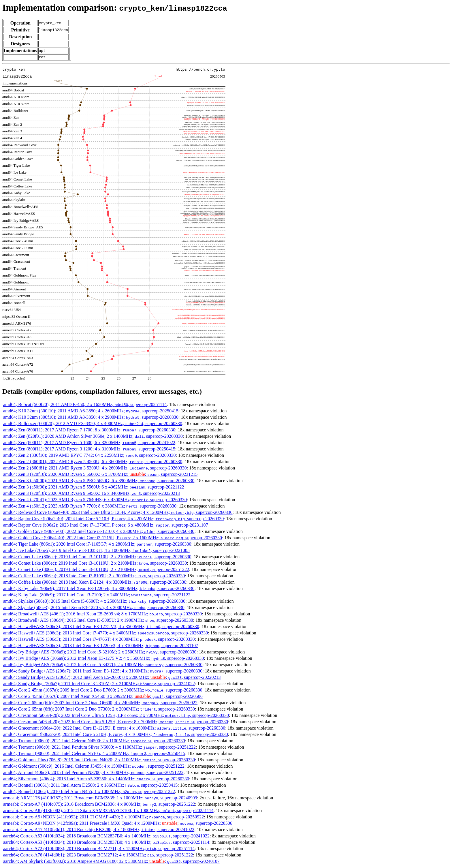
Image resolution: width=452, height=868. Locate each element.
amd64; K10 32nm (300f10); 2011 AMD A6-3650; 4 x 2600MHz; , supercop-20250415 (91, 412)
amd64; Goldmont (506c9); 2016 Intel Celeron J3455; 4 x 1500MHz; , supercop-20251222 (94, 767)
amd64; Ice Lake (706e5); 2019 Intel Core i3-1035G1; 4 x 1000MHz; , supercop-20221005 (96, 551)
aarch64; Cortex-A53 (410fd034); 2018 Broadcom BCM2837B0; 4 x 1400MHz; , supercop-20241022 (106, 837)
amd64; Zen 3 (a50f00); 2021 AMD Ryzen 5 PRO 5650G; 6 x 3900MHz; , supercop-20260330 (99, 481)
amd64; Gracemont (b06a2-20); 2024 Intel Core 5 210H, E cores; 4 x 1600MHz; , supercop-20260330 (116, 735)
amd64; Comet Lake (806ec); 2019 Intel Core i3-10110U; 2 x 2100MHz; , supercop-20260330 (97, 558)
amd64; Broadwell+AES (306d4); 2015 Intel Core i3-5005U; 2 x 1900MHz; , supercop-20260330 (98, 621)
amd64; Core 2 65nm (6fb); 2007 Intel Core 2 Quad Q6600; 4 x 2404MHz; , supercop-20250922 (100, 703)
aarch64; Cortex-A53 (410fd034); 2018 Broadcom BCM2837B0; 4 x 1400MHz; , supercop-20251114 (106, 843)
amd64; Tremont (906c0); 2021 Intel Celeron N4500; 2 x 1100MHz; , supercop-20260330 (94, 742)
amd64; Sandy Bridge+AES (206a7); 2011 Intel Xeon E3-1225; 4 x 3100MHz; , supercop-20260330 (103, 672)
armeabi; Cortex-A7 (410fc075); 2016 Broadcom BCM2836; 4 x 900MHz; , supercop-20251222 (99, 805)
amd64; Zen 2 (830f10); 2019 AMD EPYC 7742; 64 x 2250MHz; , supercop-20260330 (90, 456)
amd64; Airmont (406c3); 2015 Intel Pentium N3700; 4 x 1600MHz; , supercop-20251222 (93, 773)
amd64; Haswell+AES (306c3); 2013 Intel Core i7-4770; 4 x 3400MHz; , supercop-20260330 (106, 634)
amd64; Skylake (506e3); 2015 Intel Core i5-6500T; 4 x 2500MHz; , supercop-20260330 (94, 602)
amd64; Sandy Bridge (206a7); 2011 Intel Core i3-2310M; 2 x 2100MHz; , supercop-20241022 (99, 684)
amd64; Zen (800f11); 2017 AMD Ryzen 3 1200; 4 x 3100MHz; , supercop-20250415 (89, 450)
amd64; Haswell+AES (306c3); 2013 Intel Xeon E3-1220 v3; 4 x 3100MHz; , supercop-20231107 (101, 646)
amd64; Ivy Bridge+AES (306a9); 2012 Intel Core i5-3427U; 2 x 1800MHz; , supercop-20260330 (103, 665)
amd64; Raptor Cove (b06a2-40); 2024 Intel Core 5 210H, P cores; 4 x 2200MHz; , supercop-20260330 (113, 520)
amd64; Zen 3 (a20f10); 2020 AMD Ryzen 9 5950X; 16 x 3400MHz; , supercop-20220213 (92, 494)
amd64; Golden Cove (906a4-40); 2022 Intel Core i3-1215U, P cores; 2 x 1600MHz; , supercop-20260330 (113, 539)
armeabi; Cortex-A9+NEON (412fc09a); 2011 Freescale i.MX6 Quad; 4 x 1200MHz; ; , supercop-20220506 (118, 824)
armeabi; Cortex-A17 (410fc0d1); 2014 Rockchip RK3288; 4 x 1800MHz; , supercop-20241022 (99, 830)
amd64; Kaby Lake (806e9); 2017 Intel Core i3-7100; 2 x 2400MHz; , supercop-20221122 (97, 596)
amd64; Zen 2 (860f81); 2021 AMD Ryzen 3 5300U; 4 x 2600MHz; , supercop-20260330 (95, 469)
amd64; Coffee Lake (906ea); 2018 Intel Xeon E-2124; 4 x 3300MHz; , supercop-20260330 (95, 583)
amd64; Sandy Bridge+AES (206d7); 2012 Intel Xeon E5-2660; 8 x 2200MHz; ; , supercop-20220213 (112, 678)
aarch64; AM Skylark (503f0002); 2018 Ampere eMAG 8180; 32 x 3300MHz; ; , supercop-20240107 (111, 862)
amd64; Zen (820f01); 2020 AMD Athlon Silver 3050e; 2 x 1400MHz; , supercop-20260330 (93, 437)
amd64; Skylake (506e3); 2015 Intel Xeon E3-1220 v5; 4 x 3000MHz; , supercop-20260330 (94, 608)
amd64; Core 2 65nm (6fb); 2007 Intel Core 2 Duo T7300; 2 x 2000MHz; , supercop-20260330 (99, 710)
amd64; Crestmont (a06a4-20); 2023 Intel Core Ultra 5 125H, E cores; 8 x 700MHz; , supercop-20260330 (116, 723)
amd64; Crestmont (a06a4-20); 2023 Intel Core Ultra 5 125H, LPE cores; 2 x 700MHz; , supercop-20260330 (116, 716)
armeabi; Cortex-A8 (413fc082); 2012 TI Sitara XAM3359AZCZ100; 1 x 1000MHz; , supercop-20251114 (108, 811)
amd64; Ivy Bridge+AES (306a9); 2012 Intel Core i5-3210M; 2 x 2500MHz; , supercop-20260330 (100, 653)
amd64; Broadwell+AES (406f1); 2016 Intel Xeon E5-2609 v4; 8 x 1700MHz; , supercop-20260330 (102, 615)
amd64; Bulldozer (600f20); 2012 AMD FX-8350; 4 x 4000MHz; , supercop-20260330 (93, 424)
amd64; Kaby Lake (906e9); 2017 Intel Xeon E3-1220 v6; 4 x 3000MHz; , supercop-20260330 (99, 589)
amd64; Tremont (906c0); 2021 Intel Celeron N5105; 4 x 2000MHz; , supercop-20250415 (94, 754)
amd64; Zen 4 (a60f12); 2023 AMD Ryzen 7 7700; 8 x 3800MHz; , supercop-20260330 (90, 507)
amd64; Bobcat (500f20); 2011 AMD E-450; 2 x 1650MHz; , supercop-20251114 (85, 405)
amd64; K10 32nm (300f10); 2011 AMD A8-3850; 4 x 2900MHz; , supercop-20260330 (91, 418)
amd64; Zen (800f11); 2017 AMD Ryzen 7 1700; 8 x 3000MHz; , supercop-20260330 (89, 431)
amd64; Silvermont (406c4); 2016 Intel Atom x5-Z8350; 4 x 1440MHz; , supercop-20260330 (96, 780)
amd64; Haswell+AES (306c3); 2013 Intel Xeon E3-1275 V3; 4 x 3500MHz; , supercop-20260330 (101, 627)
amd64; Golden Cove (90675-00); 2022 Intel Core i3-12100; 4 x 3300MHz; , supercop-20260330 (99, 532)
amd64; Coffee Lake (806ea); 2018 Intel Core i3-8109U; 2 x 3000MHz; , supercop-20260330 (94, 577)
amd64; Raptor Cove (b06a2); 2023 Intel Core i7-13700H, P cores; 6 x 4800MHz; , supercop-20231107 (106, 526)
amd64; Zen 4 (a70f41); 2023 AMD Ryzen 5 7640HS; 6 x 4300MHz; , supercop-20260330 (95, 500)
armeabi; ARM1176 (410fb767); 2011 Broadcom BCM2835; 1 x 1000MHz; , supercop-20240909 (100, 799)
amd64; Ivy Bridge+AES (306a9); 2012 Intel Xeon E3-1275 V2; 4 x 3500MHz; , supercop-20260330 (103, 659)
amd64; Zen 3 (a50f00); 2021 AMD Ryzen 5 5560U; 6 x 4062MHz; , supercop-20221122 (94, 488)
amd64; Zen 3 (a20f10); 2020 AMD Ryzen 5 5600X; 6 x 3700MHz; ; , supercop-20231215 (100, 475)
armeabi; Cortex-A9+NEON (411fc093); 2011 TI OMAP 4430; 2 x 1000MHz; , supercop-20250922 (103, 818)
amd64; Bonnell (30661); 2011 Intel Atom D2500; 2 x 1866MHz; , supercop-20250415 (90, 786)
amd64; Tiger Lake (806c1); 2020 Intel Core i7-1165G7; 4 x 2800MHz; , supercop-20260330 (97, 545)
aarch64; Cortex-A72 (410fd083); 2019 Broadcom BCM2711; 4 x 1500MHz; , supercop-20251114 (99, 849)
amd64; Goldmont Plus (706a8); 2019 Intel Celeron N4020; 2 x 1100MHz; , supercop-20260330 (99, 761)
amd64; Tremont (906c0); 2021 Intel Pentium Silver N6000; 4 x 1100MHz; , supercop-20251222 (99, 748)
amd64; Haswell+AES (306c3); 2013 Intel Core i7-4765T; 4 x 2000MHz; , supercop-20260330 (99, 640)
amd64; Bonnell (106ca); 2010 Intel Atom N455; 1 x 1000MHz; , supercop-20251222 (89, 792)
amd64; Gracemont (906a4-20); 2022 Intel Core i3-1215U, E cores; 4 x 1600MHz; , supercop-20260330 (114, 729)
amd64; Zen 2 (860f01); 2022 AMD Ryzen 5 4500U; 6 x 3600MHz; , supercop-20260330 (93, 462)
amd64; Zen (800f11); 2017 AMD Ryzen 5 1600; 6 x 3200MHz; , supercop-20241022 (89, 443)
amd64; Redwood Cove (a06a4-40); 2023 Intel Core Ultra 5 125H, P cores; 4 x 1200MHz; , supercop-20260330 (118, 513)
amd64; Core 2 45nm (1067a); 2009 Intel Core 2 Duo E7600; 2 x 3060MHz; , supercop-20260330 (103, 691)
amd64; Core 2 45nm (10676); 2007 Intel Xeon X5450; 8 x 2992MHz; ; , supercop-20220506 (103, 697)
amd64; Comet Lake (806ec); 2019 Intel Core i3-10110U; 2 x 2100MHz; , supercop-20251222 (96, 570)
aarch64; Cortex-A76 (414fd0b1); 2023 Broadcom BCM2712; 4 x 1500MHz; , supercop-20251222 (98, 856)
